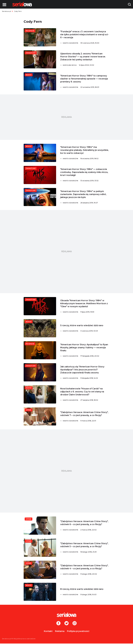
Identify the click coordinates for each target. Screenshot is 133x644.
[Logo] (22, 4)
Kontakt (48, 631)
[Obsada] (40, 306)
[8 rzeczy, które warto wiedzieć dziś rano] (40, 592)
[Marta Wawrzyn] (86, 43)
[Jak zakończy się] (40, 372)
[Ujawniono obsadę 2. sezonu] (40, 59)
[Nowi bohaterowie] (40, 394)
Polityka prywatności (78, 631)
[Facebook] (58, 623)
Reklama (60, 631)
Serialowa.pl (6, 11)
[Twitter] (66, 623)
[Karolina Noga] (86, 65)
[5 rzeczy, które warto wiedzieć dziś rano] (40, 328)
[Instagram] (75, 623)
